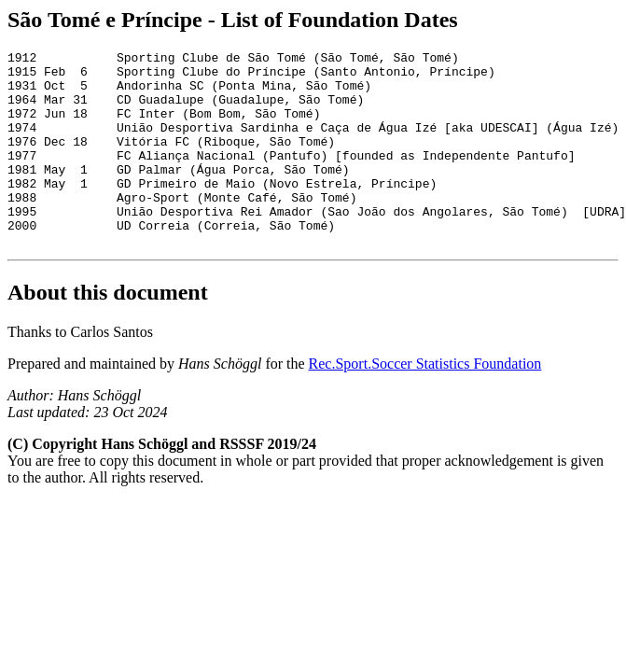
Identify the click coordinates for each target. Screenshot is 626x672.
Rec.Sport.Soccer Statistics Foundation (425, 403)
